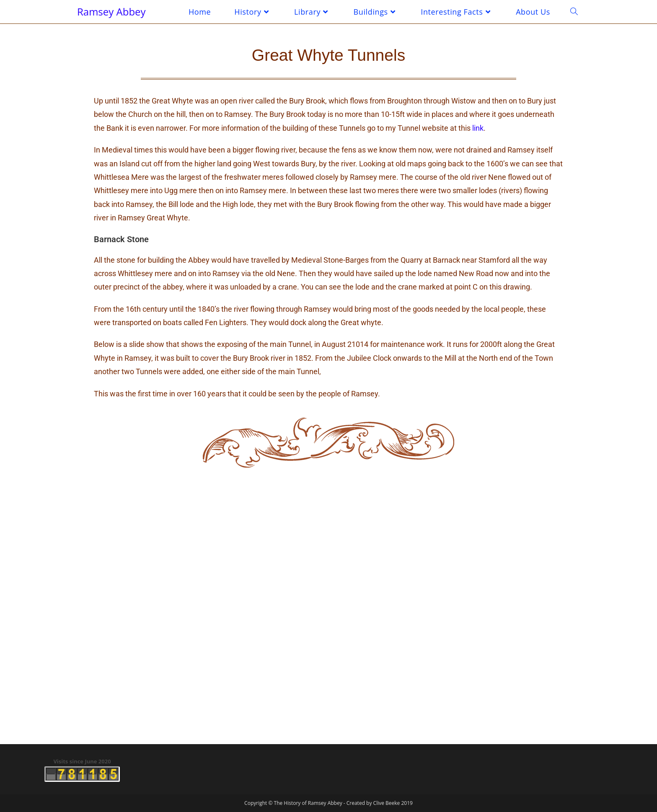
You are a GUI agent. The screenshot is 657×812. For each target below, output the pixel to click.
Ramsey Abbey (111, 12)
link (478, 128)
